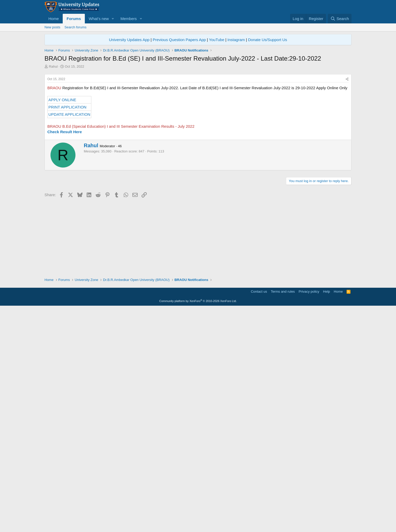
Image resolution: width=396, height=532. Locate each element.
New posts (52, 27)
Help (327, 515)
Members (129, 19)
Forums (74, 19)
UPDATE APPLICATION (69, 187)
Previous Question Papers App (179, 40)
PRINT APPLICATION (67, 180)
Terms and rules (283, 515)
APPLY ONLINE (62, 173)
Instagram (236, 40)
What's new (99, 19)
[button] (113, 19)
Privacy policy (309, 515)
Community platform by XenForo (198, 525)
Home (54, 19)
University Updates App (129, 40)
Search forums (76, 27)
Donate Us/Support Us (267, 40)
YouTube (217, 40)
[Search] (340, 19)
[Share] (347, 152)
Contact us (259, 515)
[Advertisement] (198, 108)
